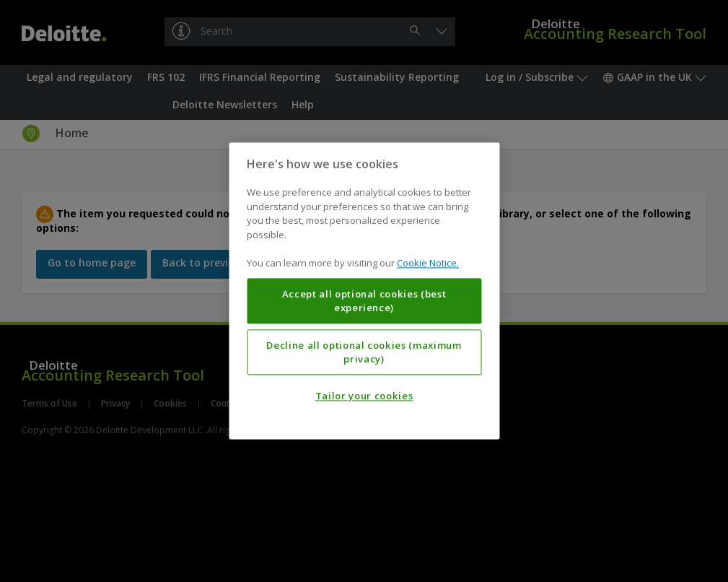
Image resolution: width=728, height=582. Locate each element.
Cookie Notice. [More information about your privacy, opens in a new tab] (428, 264)
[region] (364, 291)
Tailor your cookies (364, 396)
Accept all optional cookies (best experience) (364, 301)
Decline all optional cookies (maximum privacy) (364, 352)
